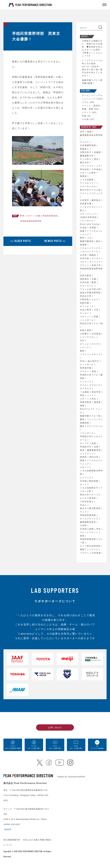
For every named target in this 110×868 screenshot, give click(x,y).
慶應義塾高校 (94, 450)
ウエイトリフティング (91, 193)
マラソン (85, 265)
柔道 (83, 450)
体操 (83, 536)
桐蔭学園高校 (87, 241)
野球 (22, 216)
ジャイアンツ (87, 454)
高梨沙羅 (85, 303)
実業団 (84, 457)
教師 (83, 351)
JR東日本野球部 (89, 217)
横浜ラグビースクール (91, 426)
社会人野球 (86, 310)
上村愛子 (85, 334)
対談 (84, 116)
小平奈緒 (97, 169)
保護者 (84, 245)
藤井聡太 (97, 200)
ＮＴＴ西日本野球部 (91, 546)
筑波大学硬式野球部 (91, 293)
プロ (90, 238)
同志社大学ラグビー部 (91, 323)
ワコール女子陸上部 (91, 289)
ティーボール (87, 365)
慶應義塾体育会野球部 (91, 135)
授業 (83, 406)
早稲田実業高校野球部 (31, 221)
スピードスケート (90, 532)
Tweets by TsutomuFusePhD (71, 777)
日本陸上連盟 (87, 529)
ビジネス (97, 258)
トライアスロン (88, 337)
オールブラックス (90, 519)
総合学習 (97, 392)
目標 (97, 447)
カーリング (96, 262)
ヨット (84, 484)
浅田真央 (85, 279)
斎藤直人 (85, 149)
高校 (39, 216)
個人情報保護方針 (12, 840)
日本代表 (85, 258)
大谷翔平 (85, 200)
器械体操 (85, 423)
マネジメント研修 (90, 317)
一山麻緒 (85, 392)
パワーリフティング (91, 166)
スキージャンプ (88, 214)
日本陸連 (97, 334)
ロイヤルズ (86, 388)
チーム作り (86, 159)
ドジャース (86, 382)
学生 (99, 529)
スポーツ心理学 (88, 173)
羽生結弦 (85, 169)
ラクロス (85, 142)
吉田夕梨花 (86, 275)
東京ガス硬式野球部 (91, 508)
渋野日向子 (86, 152)
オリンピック (87, 306)
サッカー (85, 313)
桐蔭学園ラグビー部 (91, 416)
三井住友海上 (87, 501)
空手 (83, 132)
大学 (97, 310)
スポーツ (30, 216)
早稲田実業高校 (50, 216)
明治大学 (94, 457)
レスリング (86, 478)
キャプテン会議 (88, 443)
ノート (91, 395)
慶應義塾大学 (87, 156)
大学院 (84, 525)
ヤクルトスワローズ (91, 385)
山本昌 (84, 255)
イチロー (85, 553)
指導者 (84, 176)
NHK (83, 361)
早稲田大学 (86, 447)
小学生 (93, 399)
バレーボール (87, 221)
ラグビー (85, 371)
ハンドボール (87, 320)
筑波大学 (97, 265)
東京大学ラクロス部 (91, 190)
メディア (87, 112)
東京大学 (85, 163)
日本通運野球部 (88, 145)
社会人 (84, 505)
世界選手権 (86, 204)
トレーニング (94, 419)
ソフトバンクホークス (91, 354)
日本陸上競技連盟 (90, 481)
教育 (94, 282)
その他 (85, 119)
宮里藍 (93, 228)
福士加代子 (94, 361)
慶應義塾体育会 (88, 522)
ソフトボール (87, 433)
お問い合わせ (55, 727)
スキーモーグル (88, 186)
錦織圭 (93, 255)
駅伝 (99, 241)
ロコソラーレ (87, 286)
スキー (84, 399)
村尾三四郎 (86, 330)
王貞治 (84, 228)
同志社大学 (86, 296)
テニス (84, 512)
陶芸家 (98, 402)
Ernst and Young (90, 224)
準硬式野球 (86, 402)
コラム (85, 102)
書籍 (83, 419)
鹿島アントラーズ (90, 549)
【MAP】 (8, 829)
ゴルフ (84, 262)
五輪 (94, 279)
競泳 (97, 159)
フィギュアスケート (91, 207)
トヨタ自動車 (87, 180)
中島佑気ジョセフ (90, 299)
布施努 (98, 152)
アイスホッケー (88, 183)
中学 (83, 341)
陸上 (83, 210)
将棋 (90, 132)
